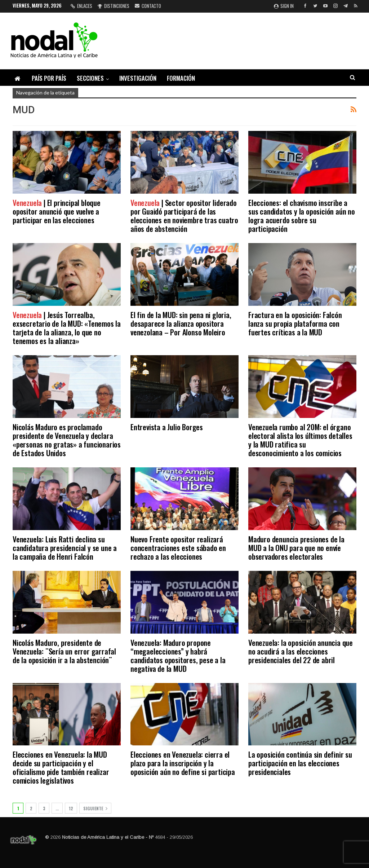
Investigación (138, 78)
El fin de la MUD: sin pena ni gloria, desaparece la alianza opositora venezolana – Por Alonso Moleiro (181, 323)
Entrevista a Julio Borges (167, 427)
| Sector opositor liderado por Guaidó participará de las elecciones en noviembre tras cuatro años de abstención (184, 215)
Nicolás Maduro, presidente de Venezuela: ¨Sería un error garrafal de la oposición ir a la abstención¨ (64, 651)
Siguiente (95, 808)
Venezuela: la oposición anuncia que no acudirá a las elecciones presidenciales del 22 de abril (301, 651)
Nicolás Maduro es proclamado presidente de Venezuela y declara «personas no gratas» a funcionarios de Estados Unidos (67, 440)
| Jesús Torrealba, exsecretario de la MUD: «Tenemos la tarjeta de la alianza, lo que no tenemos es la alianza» (67, 328)
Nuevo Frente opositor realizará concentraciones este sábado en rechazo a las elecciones (178, 548)
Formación (181, 78)
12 (71, 808)
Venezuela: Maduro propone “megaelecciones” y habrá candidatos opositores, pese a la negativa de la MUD (178, 655)
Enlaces (81, 6)
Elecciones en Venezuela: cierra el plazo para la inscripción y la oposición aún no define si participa (183, 763)
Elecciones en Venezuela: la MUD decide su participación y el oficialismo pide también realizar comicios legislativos (61, 767)
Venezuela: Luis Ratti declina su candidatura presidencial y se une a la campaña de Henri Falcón (65, 548)
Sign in (284, 6)
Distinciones (114, 6)
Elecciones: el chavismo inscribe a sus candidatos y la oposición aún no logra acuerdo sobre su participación (302, 215)
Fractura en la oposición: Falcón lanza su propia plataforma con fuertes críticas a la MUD (295, 323)
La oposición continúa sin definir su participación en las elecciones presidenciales (300, 763)
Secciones (90, 78)
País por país (49, 78)
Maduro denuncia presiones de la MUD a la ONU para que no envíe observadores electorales (296, 548)
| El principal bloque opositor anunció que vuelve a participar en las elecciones (57, 211)
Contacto (148, 6)
